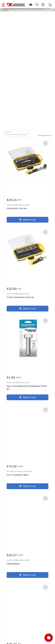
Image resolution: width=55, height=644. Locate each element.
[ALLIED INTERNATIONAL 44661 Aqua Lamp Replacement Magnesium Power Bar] (27, 338)
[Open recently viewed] (31, 5)
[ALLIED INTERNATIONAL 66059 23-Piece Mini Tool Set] (27, 161)
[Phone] (37, 5)
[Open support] (49, 638)
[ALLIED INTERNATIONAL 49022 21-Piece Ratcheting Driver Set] (27, 249)
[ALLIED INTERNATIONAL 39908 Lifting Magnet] (27, 516)
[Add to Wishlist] (45, 143)
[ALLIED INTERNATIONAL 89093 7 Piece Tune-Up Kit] (27, 605)
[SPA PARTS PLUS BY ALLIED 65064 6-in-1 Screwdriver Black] (27, 427)
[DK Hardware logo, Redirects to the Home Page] (16, 5)
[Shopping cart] (50, 5)
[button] (4, 5)
